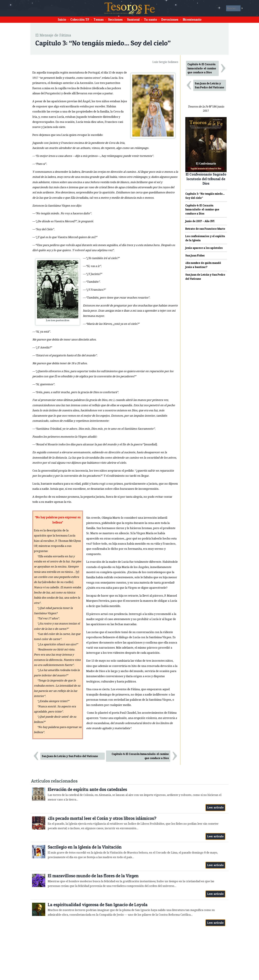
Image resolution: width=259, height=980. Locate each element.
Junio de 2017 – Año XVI (200, 221)
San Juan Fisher (195, 255)
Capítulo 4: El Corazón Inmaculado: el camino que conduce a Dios (140, 756)
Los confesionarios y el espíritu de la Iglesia (205, 238)
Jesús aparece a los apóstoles (204, 248)
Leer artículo (215, 807)
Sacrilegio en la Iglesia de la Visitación (85, 847)
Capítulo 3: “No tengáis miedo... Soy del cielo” (205, 196)
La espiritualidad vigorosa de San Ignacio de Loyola (98, 905)
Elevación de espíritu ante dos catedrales (87, 789)
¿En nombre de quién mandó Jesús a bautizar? (203, 265)
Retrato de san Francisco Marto (205, 229)
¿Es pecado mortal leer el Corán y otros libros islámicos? (102, 818)
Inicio (62, 19)
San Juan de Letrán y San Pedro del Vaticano (70, 756)
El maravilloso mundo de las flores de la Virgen (93, 876)
